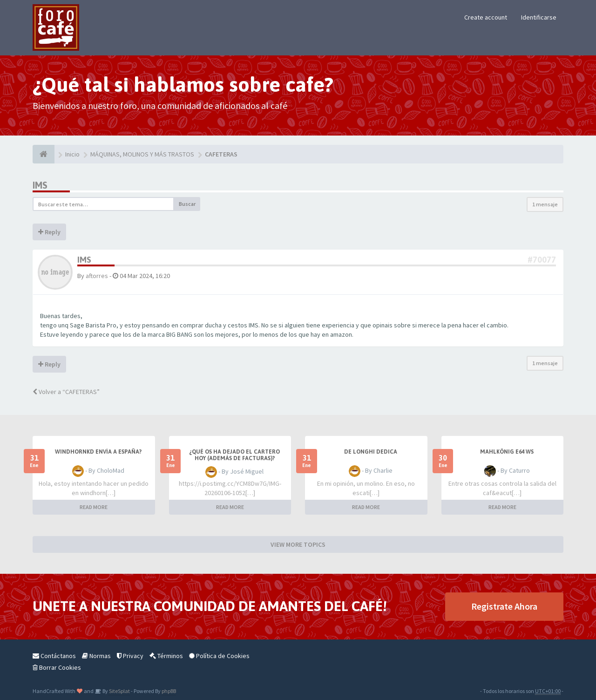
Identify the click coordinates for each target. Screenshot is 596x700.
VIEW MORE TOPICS (298, 544)
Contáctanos (54, 656)
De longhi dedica (371, 452)
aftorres (97, 276)
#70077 (542, 260)
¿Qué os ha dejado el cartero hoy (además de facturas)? (234, 455)
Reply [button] (49, 232)
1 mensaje (545, 204)
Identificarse (539, 17)
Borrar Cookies (57, 667)
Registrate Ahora (504, 606)
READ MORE (94, 507)
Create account (486, 17)
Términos (166, 656)
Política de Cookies (219, 656)
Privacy (130, 656)
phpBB (169, 691)
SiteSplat (119, 691)
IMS (40, 185)
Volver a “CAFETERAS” (66, 392)
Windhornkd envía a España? (98, 452)
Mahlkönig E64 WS (507, 452)
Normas (96, 656)
